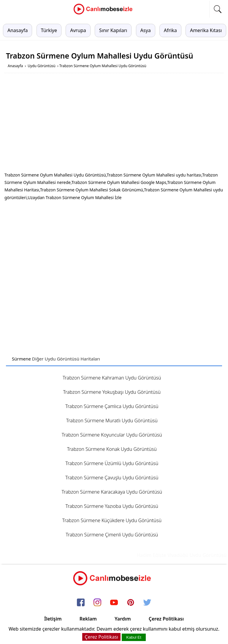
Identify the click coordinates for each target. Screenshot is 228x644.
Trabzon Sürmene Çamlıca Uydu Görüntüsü (112, 406)
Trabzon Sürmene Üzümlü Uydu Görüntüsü (112, 463)
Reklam (88, 619)
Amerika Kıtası (206, 30)
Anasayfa (18, 30)
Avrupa (78, 30)
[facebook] (81, 603)
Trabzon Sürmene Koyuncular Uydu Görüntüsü (112, 435)
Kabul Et (134, 637)
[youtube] (114, 603)
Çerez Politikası (166, 619)
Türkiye (49, 30)
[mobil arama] (218, 9)
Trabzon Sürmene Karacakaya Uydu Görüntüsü (112, 492)
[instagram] (97, 603)
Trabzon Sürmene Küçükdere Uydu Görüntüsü (112, 520)
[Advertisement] (114, 124)
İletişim (53, 619)
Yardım (123, 619)
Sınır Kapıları (113, 30)
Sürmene (21, 359)
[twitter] (147, 603)
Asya (146, 30)
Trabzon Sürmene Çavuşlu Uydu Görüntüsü (112, 478)
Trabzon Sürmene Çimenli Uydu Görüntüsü (112, 535)
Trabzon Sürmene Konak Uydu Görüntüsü (112, 449)
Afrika (170, 30)
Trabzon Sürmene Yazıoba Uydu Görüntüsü (112, 506)
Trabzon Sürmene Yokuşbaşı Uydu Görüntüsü (112, 392)
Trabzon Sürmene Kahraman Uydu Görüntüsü (112, 378)
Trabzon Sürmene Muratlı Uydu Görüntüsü (112, 421)
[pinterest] (131, 603)
